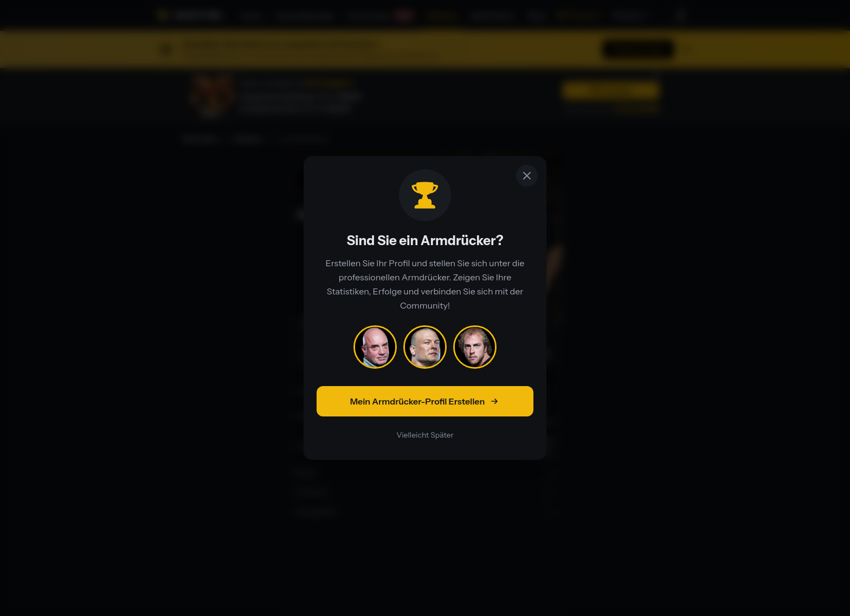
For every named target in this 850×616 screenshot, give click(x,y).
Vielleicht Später (425, 435)
